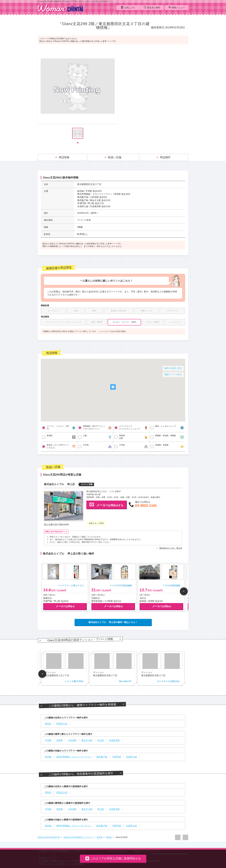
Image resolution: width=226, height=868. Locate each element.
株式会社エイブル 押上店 (171, 548)
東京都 (100, 837)
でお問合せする (106, 505)
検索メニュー (177, 7)
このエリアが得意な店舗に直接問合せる (113, 858)
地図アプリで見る (173, 374)
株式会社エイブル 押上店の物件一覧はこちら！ (113, 622)
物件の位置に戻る (173, 368)
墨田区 (109, 837)
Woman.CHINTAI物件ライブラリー (78, 837)
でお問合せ (65, 606)
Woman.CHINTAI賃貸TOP (49, 837)
